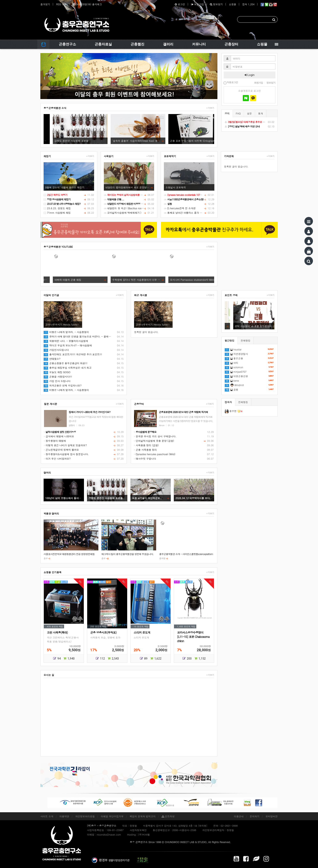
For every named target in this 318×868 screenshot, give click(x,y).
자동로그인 (231, 83)
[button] (54, 76)
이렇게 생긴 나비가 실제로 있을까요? (65, 445)
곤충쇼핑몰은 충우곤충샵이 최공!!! (66, 363)
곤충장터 (231, 44)
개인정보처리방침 (85, 816)
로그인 (180, 4)
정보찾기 (216, 4)
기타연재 (229, 156)
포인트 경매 (231, 295)
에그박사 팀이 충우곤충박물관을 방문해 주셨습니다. (128, 554)
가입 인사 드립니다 (57, 381)
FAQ (238, 113)
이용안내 (239, 816)
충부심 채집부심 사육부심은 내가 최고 (68, 368)
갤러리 (168, 44)
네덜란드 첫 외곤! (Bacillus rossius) (125, 208)
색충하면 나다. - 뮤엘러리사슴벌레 (66, 341)
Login (250, 75)
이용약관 (64, 816)
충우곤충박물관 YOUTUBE (58, 247)
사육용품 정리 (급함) (146, 445)
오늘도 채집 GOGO (57, 372)
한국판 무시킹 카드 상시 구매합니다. (155, 436)
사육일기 (109, 156)
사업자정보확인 (138, 830)
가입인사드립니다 (56, 350)
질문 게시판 (50, 404)
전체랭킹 (246, 340)
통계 (261, 113)
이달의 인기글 (51, 295)
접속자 (228, 402)
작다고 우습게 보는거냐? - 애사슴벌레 (68, 345)
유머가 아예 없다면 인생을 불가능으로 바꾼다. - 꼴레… (77, 336)
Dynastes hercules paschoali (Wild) (155, 454)
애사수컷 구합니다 (145, 459)
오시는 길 (49, 675)
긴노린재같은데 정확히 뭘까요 (61, 450)
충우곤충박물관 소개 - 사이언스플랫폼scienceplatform (186, 554)
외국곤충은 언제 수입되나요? (63, 385)
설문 (249, 113)
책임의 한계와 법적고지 (143, 816)
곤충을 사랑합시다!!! (58, 376)
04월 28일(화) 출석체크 (87, 4)
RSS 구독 (61, 4)
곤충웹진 (138, 44)
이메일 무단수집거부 (112, 816)
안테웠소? (52, 359)
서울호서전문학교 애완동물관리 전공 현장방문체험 (69, 554)
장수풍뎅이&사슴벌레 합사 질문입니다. (66, 454)
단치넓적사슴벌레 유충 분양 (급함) (154, 441)
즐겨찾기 (45, 4)
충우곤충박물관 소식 (55, 108)
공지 (227, 113)
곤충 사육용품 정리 (145, 450)
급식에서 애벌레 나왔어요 (59, 436)
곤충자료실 (103, 44)
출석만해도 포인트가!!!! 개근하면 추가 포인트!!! (73, 354)
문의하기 (255, 816)
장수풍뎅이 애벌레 (55, 441)
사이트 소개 (47, 816)
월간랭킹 (230, 340)
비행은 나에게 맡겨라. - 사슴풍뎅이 (66, 332)
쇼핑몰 (232, 4)
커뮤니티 (199, 44)
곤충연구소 (67, 44)
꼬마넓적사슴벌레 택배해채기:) (123, 213)
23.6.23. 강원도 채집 (57, 208)
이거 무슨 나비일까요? (57, 459)
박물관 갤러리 (51, 513)
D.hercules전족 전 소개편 (180, 208)
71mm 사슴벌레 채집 (57, 213)
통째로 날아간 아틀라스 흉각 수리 (184, 213)
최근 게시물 (141, 295)
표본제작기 (170, 156)
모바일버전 (272, 816)
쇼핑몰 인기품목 (53, 572)
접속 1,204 (248, 4)
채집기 (47, 156)
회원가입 (197, 4)
